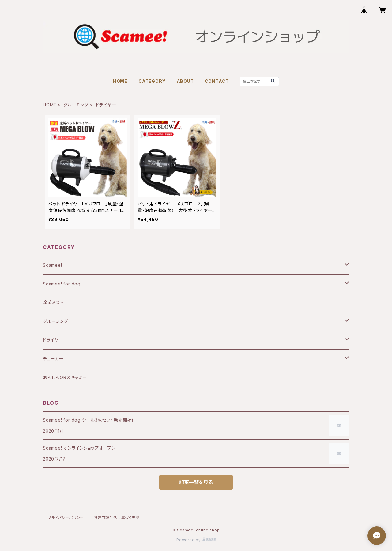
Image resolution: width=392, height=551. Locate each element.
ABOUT (185, 81)
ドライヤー (53, 340)
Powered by (196, 540)
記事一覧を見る (196, 482)
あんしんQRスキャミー (65, 377)
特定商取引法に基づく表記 (117, 518)
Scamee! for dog (62, 284)
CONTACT (217, 81)
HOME (120, 81)
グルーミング (76, 105)
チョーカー (53, 359)
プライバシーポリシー (66, 518)
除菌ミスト (53, 302)
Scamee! (53, 265)
